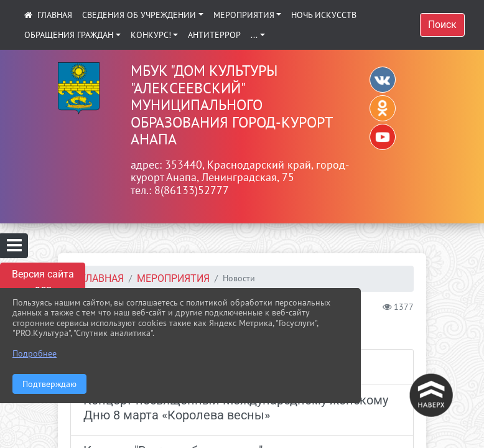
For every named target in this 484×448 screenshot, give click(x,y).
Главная (102, 278)
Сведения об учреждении (139, 15)
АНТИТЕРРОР (214, 35)
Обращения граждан (69, 35)
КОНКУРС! (151, 35)
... (254, 35)
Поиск (442, 25)
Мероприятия (244, 15)
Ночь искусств (324, 15)
